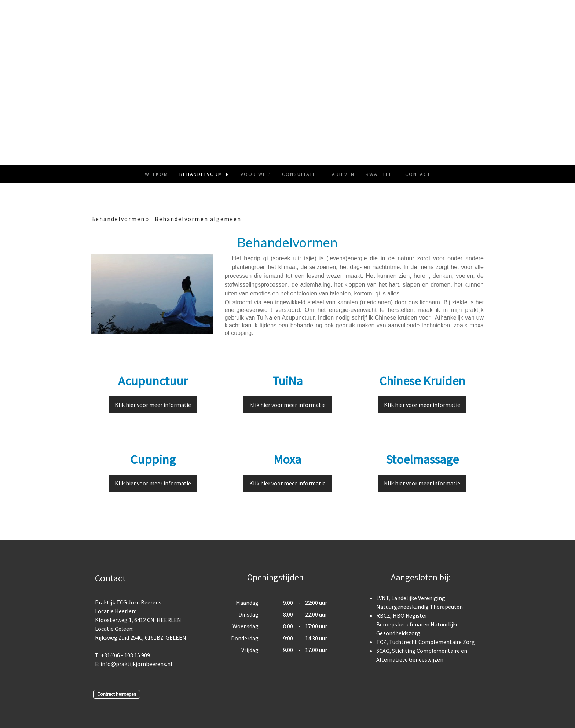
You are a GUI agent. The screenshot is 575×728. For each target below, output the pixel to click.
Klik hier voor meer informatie (153, 405)
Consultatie (300, 174)
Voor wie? (256, 174)
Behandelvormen (204, 174)
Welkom (157, 174)
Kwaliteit (380, 174)
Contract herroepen (117, 694)
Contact (418, 174)
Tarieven (342, 174)
